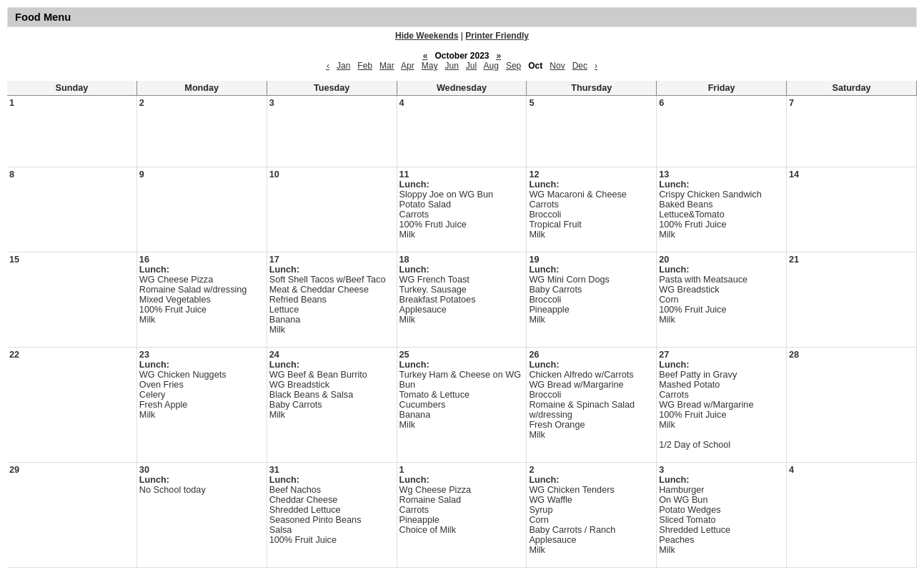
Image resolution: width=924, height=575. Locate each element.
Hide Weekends (427, 36)
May (430, 66)
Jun (451, 66)
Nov (557, 66)
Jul (471, 66)
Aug (491, 66)
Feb (365, 66)
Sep (513, 66)
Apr (408, 66)
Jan (343, 66)
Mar (387, 66)
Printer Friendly (497, 36)
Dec (580, 66)
